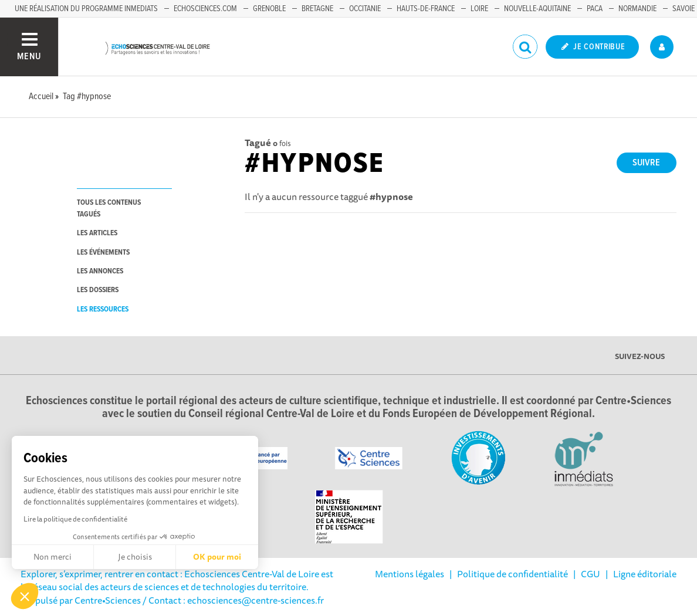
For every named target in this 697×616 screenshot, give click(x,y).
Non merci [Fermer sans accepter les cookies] (53, 557)
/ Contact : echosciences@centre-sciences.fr (232, 600)
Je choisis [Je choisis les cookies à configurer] (135, 557)
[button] (25, 596)
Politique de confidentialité (512, 574)
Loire (479, 9)
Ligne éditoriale (645, 574)
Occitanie (365, 9)
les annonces (100, 271)
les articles (97, 233)
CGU (591, 574)
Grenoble (269, 9)
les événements (103, 253)
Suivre (646, 163)
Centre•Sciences (108, 600)
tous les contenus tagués (109, 208)
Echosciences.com (205, 9)
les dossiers (98, 290)
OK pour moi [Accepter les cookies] (217, 557)
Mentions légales (410, 574)
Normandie (637, 9)
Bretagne (317, 9)
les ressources (103, 309)
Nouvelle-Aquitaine (537, 9)
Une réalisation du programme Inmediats (86, 9)
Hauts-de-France (426, 9)
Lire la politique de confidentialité (75, 519)
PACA (595, 9)
